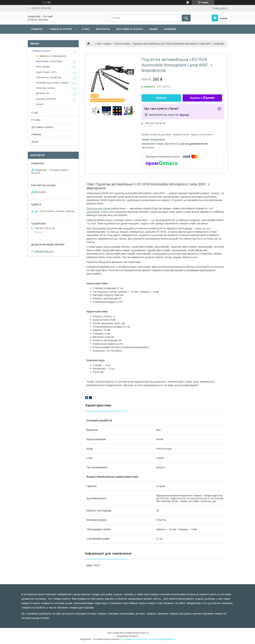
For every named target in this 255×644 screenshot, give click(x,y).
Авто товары (104, 44)
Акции (153, 29)
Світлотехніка (122, 44)
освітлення (93, 212)
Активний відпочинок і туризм (52, 83)
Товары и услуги (60, 29)
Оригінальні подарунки (49, 77)
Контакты (103, 29)
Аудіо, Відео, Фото (46, 72)
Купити (161, 98)
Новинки (170, 29)
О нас (86, 29)
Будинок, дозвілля (46, 99)
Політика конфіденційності (162, 639)
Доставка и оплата (129, 29)
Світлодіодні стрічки (98, 208)
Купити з (202, 98)
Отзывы (36, 120)
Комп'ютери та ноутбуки (49, 61)
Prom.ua (144, 633)
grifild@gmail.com (44, 251)
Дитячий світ (43, 93)
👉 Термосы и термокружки (51, 56)
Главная (37, 29)
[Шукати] (186, 18)
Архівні (40, 104)
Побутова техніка (45, 88)
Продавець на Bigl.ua (128, 636)
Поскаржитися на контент (134, 639)
